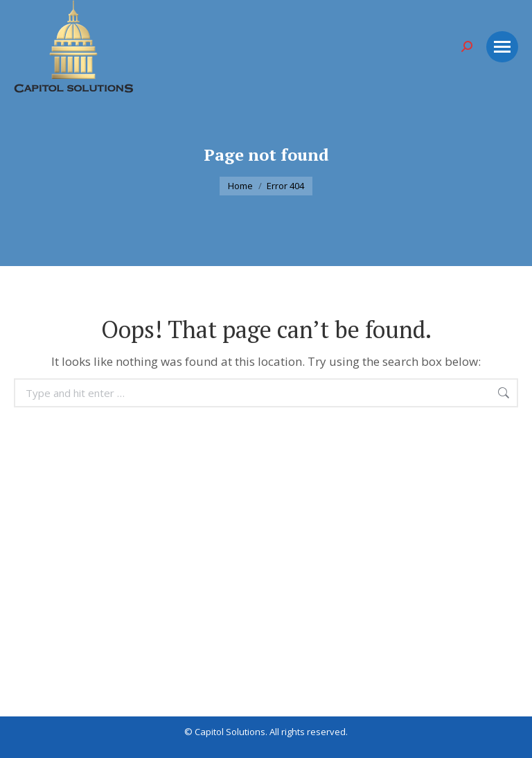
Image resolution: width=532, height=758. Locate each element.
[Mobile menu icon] (502, 47)
